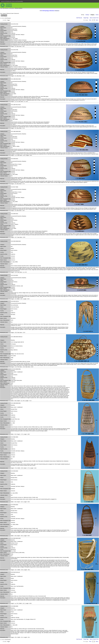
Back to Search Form (94, 18)
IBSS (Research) (6, 8)
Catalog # (87, 15)
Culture (97, 15)
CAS (1, 8)
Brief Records (79, 18)
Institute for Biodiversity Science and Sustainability (12, 1)
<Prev (90, 20)
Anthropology (12, 8)
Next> (97, 20)
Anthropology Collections (48, 11)
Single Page (86, 18)
